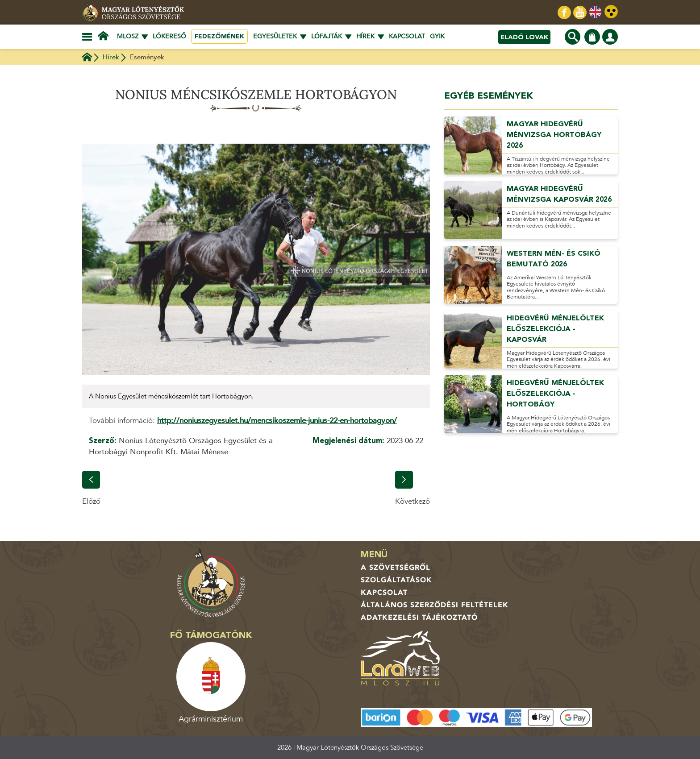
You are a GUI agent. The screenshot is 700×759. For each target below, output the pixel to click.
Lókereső (169, 36)
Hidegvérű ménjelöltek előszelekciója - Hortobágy (555, 394)
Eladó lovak (524, 37)
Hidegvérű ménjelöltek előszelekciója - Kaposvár (555, 329)
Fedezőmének (219, 36)
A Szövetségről (396, 568)
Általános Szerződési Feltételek (435, 605)
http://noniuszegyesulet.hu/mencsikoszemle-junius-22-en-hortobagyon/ (277, 421)
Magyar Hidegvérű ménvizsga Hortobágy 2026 (554, 135)
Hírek (111, 57)
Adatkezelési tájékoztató (419, 618)
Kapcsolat (407, 36)
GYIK (437, 36)
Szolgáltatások (396, 580)
